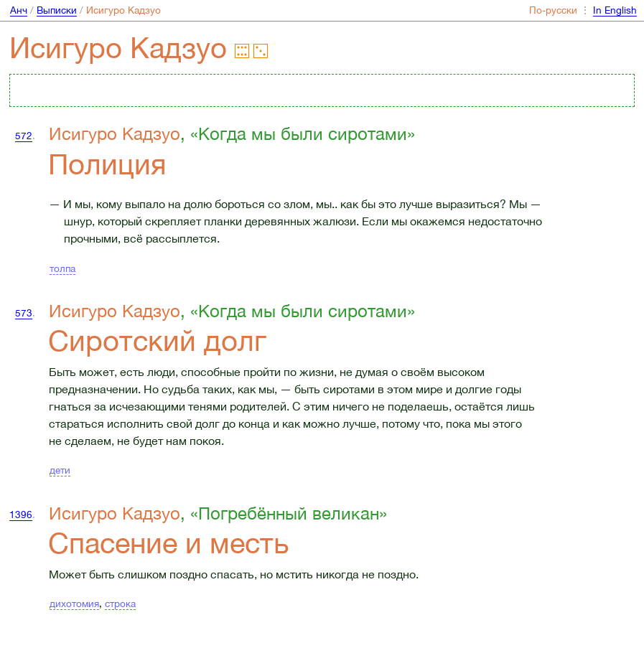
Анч (19, 10)
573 (24, 313)
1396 (21, 515)
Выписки (57, 10)
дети (60, 470)
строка (120, 604)
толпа (62, 268)
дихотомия (74, 604)
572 (24, 136)
